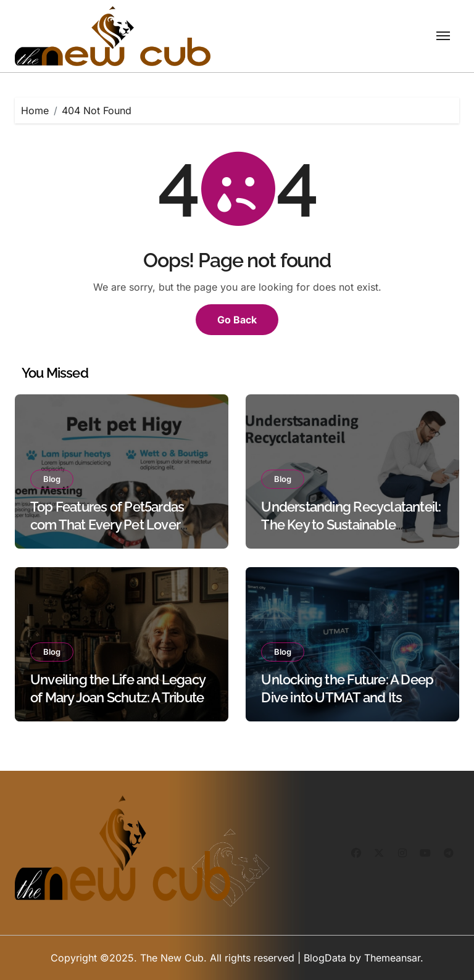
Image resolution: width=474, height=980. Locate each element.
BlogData (325, 958)
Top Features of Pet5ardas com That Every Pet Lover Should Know (107, 524)
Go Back (237, 320)
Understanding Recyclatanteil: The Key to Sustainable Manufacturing (351, 524)
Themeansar (392, 958)
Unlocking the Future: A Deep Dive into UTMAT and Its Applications (347, 697)
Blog (52, 479)
